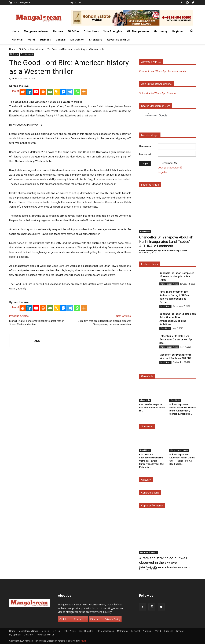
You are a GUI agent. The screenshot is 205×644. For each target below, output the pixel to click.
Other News (91, 31)
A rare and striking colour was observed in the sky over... (163, 560)
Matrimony (161, 31)
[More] (84, 92)
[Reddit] (23, 92)
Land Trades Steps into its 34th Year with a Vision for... (152, 408)
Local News (145, 231)
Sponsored (147, 426)
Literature (96, 40)
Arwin (84, 641)
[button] (192, 32)
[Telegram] (70, 92)
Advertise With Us (118, 40)
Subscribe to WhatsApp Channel (158, 93)
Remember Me (169, 163)
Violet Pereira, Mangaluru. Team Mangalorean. (164, 251)
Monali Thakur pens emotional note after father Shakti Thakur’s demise (36, 323)
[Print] (43, 92)
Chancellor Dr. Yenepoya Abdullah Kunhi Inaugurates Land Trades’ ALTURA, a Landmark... (166, 242)
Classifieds (165, 328)
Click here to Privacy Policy (105, 619)
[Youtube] (36, 92)
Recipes (58, 31)
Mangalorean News (36, 31)
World (31, 40)
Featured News (150, 264)
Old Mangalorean (138, 31)
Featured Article (150, 185)
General (61, 40)
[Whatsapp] (77, 92)
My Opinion (77, 40)
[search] (164, 116)
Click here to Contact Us (73, 619)
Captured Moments (152, 506)
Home (15, 31)
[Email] (50, 92)
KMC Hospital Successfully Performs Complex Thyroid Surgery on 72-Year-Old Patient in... (151, 461)
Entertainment (37, 49)
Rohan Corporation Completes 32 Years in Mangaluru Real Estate (177, 277)
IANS (15, 78)
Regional (178, 31)
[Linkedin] (29, 92)
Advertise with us (151, 62)
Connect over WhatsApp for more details (163, 71)
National (17, 40)
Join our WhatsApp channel (157, 84)
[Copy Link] (57, 92)
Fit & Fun (73, 31)
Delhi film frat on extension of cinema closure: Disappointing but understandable (104, 323)
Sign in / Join (76, 2)
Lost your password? (170, 168)
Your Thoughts (113, 31)
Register (163, 172)
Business (45, 40)
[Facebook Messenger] (63, 92)
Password (145, 154)
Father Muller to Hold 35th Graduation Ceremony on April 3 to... (177, 340)
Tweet (15, 91)
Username (145, 146)
